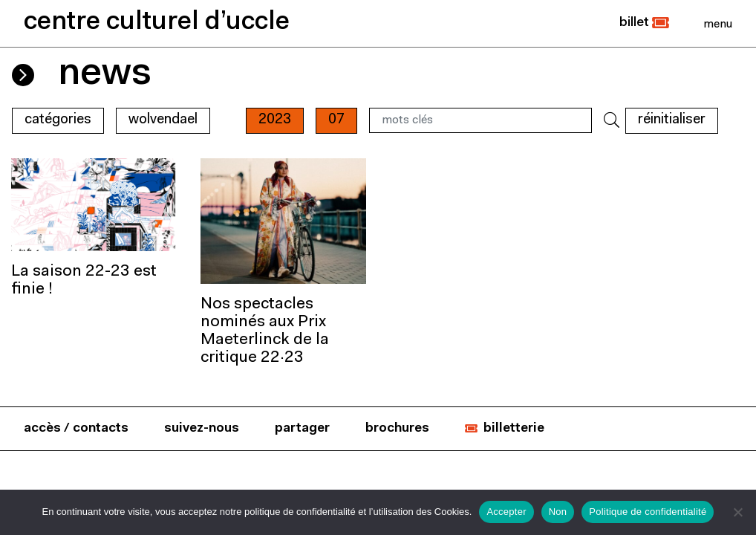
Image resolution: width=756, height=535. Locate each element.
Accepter (506, 512)
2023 (275, 120)
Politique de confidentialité (648, 512)
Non (558, 512)
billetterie (514, 428)
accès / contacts (76, 428)
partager (302, 428)
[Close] (718, 24)
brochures (397, 428)
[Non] (737, 512)
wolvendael (163, 120)
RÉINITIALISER (672, 120)
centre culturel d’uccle (157, 23)
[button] (644, 23)
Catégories (58, 120)
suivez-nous (202, 428)
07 (336, 120)
